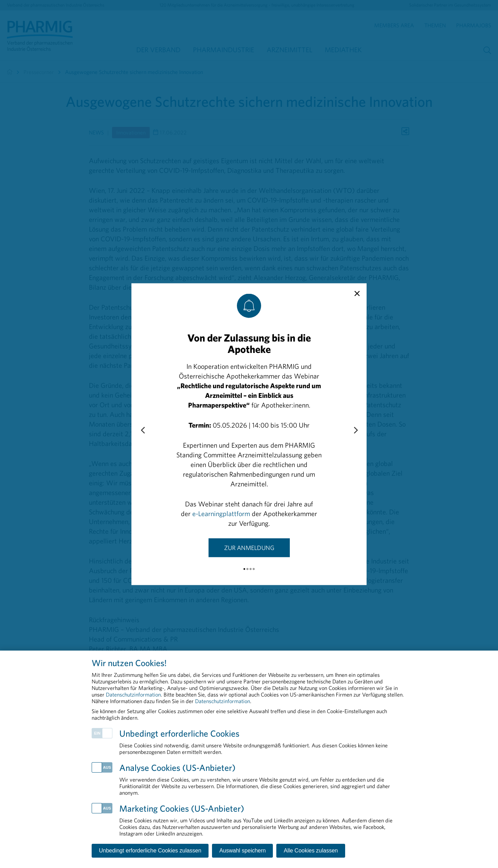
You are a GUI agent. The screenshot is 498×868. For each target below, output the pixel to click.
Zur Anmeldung (249, 547)
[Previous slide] (142, 430)
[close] (357, 293)
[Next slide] (356, 430)
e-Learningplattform (221, 513)
